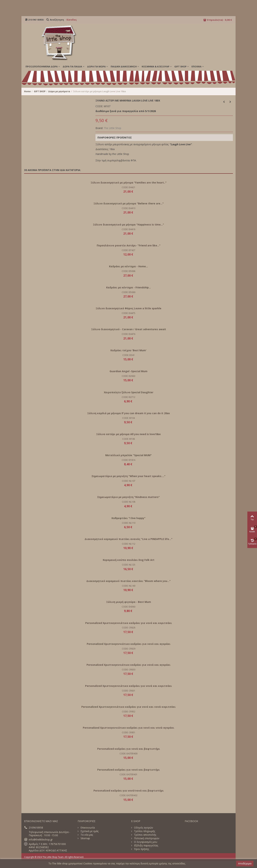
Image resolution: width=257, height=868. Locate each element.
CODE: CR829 (129, 649)
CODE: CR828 (129, 628)
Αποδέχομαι (245, 864)
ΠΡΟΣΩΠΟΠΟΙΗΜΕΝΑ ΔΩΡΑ (42, 66)
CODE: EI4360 (128, 607)
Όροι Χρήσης (141, 849)
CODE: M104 (128, 418)
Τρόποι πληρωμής (144, 831)
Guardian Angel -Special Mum (128, 371)
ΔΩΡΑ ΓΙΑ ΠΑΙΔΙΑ (72, 66)
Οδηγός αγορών (143, 828)
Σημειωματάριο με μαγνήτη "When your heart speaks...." (128, 476)
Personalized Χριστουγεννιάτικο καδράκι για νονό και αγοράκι (129, 644)
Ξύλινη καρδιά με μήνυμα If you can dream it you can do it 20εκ (129, 413)
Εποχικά (196, 66)
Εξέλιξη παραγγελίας (146, 845)
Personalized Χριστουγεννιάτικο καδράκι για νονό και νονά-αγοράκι (128, 728)
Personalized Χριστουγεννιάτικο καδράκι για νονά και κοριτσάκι (128, 686)
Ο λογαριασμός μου (145, 842)
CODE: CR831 (129, 691)
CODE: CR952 (129, 712)
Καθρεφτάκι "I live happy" (128, 518)
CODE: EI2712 (128, 397)
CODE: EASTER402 (128, 795)
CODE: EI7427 (128, 250)
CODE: (99, 106)
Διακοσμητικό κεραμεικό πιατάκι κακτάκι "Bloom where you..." (128, 581)
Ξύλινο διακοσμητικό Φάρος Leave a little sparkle (128, 308)
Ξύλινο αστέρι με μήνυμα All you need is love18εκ (128, 434)
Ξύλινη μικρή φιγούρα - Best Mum (129, 602)
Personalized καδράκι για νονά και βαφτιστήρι (129, 749)
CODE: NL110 (129, 523)
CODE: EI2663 (128, 376)
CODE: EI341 (129, 355)
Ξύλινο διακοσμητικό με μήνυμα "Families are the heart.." (129, 183)
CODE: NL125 (129, 565)
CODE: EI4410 (128, 208)
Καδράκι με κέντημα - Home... (128, 266)
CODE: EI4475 (128, 313)
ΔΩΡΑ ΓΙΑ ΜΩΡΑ (96, 66)
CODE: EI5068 (128, 271)
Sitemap (85, 838)
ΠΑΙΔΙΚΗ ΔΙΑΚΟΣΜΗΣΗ (124, 66)
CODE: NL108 (129, 502)
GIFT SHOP (180, 66)
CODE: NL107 (129, 481)
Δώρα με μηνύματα (59, 91)
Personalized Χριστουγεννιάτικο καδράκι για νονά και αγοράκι (128, 665)
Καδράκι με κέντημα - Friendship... (128, 287)
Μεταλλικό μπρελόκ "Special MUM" (128, 455)
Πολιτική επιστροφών (146, 838)
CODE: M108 (128, 439)
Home (27, 91)
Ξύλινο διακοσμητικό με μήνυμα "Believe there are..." (129, 203)
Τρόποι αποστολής (145, 835)
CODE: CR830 (129, 670)
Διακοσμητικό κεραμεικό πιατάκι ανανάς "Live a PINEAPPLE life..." (128, 539)
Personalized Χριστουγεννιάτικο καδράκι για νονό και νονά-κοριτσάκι (128, 707)
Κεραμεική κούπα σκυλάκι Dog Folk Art (129, 560)
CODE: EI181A (129, 460)
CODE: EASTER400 (128, 754)
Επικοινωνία (87, 828)
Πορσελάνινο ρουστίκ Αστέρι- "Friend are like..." (129, 245)
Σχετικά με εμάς (89, 831)
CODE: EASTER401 (128, 774)
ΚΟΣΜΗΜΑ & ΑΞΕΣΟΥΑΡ (156, 66)
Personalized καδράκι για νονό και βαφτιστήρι (128, 770)
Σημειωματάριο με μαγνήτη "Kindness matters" (128, 497)
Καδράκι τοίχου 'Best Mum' (128, 350)
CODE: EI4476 (128, 334)
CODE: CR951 (129, 732)
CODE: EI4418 (128, 229)
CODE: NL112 (129, 544)
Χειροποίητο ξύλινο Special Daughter (129, 392)
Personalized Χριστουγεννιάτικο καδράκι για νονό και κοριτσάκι (129, 623)
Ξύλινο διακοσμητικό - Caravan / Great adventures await (129, 329)
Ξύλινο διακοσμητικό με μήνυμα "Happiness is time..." (128, 225)
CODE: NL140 (129, 586)
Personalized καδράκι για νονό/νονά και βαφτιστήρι (129, 791)
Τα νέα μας (86, 835)
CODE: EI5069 (128, 292)
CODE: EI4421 (128, 187)
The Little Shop (112, 128)
